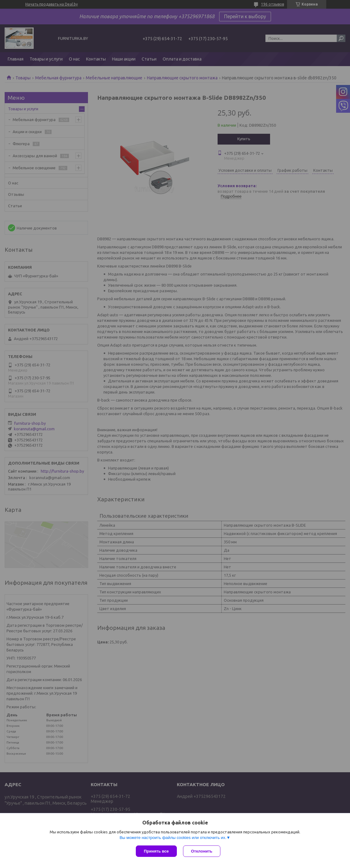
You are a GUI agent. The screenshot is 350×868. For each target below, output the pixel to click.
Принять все (156, 851)
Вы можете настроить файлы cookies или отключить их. (173, 838)
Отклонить (202, 851)
